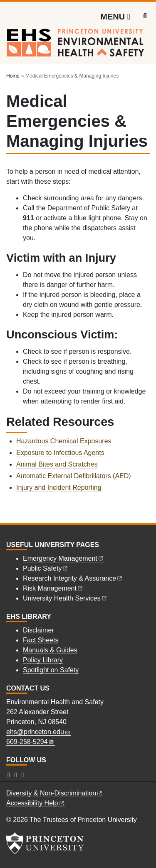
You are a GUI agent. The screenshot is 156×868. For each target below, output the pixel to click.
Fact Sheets (41, 640)
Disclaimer (38, 630)
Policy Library (43, 660)
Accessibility (36, 803)
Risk (53, 588)
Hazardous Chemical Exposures (64, 441)
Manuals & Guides (50, 650)
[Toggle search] (145, 16)
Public (46, 568)
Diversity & (55, 793)
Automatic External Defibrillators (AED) (74, 476)
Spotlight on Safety (51, 670)
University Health (65, 598)
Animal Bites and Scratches (57, 464)
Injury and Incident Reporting (59, 487)
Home (13, 76)
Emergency (64, 558)
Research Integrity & (73, 578)
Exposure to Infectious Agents (60, 453)
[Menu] (115, 17)
